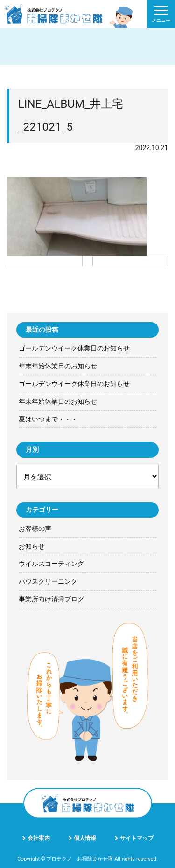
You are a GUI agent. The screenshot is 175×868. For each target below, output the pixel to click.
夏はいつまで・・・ (48, 419)
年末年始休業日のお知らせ (58, 366)
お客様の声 (35, 529)
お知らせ (32, 546)
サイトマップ (137, 838)
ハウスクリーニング (48, 581)
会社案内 (39, 838)
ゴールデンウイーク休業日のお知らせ (74, 348)
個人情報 (85, 838)
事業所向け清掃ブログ (51, 599)
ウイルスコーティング (51, 564)
